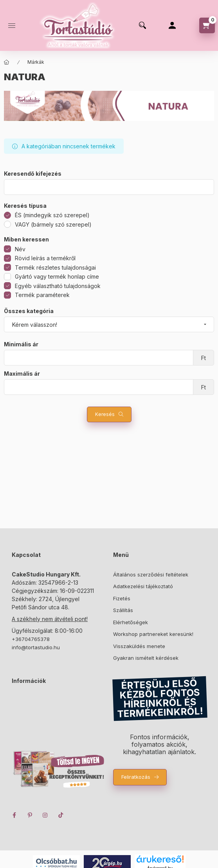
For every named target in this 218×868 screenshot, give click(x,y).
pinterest (30, 815)
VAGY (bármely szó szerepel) (53, 224)
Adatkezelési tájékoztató (143, 586)
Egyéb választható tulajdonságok (58, 286)
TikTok (61, 815)
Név (20, 249)
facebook (14, 815)
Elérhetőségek (131, 622)
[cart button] (207, 25)
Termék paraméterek (42, 295)
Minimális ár (21, 344)
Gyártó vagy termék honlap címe (57, 276)
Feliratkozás (136, 777)
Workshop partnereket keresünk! (153, 634)
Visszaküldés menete (139, 646)
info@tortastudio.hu (36, 647)
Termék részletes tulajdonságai (55, 267)
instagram (45, 815)
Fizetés (122, 598)
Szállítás (123, 610)
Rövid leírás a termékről (45, 258)
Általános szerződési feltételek (151, 574)
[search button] (142, 25)
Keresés (105, 414)
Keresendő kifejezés (33, 174)
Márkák (36, 62)
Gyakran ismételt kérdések (146, 658)
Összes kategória (29, 311)
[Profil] (172, 25)
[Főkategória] (7, 62)
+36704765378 (31, 639)
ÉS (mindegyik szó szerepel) (52, 215)
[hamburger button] (12, 25)
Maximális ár (22, 374)
